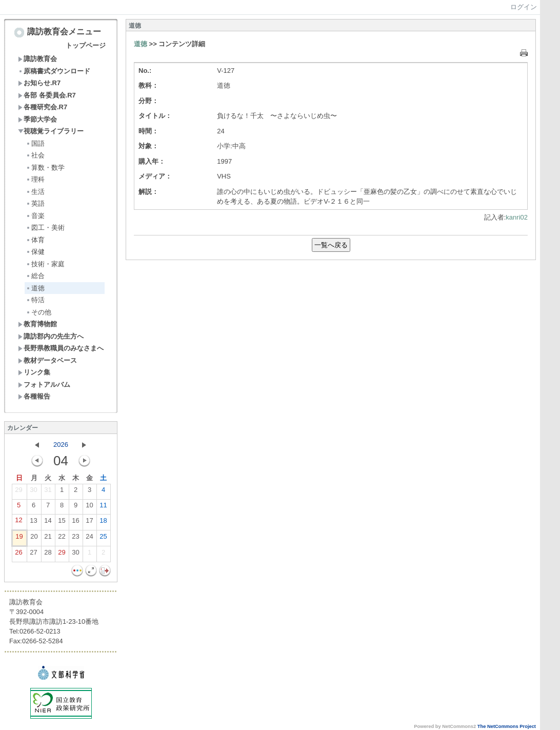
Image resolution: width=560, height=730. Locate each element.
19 (19, 539)
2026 (61, 445)
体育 (35, 240)
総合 (35, 276)
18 (103, 523)
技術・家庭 (45, 264)
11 (103, 507)
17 (89, 523)
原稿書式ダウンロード (54, 71)
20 (34, 539)
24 (89, 539)
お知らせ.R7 (39, 83)
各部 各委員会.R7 (47, 95)
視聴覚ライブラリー (51, 131)
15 (62, 523)
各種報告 (34, 396)
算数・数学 (45, 167)
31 (48, 492)
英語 (35, 203)
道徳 (35, 288)
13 (33, 523)
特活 (35, 300)
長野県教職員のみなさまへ (61, 348)
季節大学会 (37, 119)
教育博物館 (37, 324)
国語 (35, 143)
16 (75, 523)
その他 (38, 312)
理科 (35, 179)
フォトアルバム (44, 384)
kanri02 (517, 217)
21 (48, 539)
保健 (35, 252)
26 (18, 555)
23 (75, 539)
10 (89, 507)
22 (62, 539)
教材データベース (47, 360)
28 (48, 555)
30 (33, 492)
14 (48, 523)
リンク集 (34, 372)
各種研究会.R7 (43, 107)
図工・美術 (45, 228)
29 (18, 492)
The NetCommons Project (507, 726)
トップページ (86, 45)
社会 (35, 155)
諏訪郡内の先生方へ (51, 336)
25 (103, 539)
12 (18, 522)
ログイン (524, 7)
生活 (35, 192)
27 (33, 555)
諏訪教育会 (37, 59)
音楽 (35, 216)
